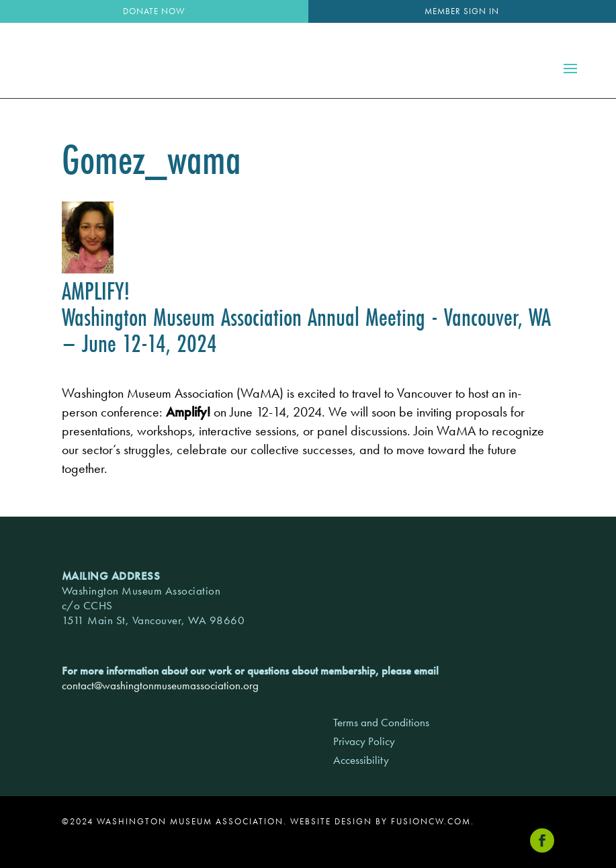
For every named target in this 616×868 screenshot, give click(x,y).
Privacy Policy (364, 741)
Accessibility (361, 760)
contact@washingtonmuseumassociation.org (160, 685)
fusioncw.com (431, 821)
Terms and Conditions (381, 722)
